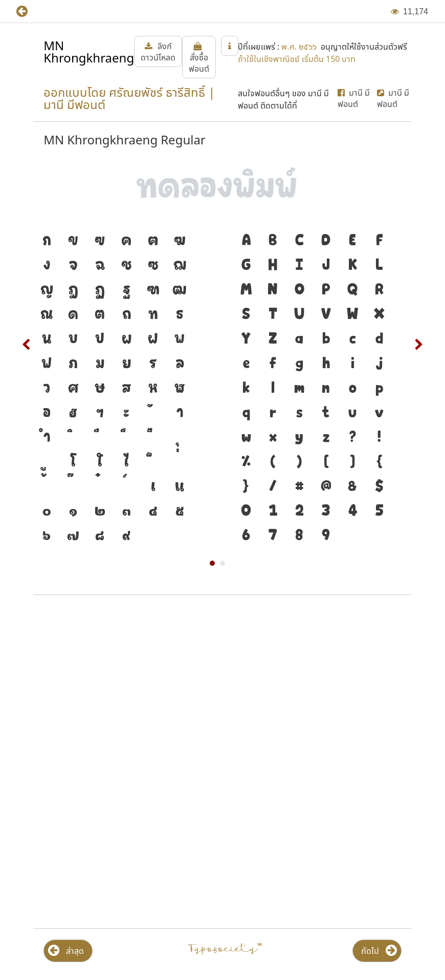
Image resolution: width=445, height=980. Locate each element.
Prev (27, 345)
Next (418, 345)
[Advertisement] (222, 685)
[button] (29, 12)
